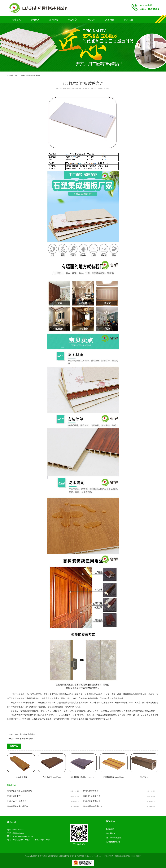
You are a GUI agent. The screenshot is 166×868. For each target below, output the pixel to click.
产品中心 (72, 20)
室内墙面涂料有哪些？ (93, 806)
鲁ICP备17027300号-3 (79, 856)
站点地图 (137, 856)
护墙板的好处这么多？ (17, 801)
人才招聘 (110, 20)
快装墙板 (110, 829)
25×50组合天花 (21, 777)
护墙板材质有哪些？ (92, 801)
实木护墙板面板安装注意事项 (20, 791)
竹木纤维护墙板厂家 (44, 8)
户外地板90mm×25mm (52, 777)
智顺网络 (119, 856)
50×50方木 (144, 777)
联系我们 (128, 20)
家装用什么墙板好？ (92, 796)
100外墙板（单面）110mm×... (83, 777)
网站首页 (16, 20)
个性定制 (91, 20)
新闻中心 (54, 20)
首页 (17, 75)
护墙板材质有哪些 (91, 791)
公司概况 (35, 20)
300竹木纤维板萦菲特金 (25, 734)
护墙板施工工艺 (14, 796)
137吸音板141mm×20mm (114, 777)
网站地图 (128, 856)
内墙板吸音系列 (113, 842)
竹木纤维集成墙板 (34, 75)
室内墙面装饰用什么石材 (18, 806)
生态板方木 (111, 833)
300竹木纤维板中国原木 (25, 739)
